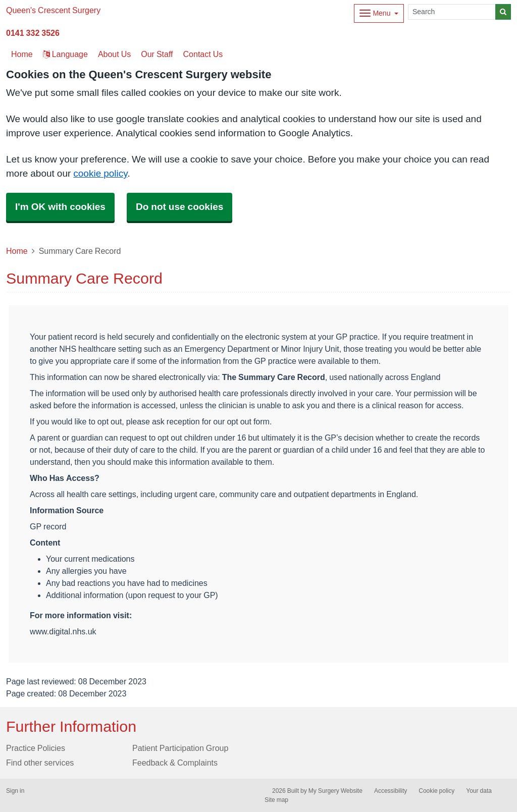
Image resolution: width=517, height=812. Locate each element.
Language (65, 54)
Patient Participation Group (180, 748)
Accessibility (391, 791)
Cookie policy (436, 791)
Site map (276, 800)
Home (17, 251)
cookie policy (100, 173)
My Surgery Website (335, 791)
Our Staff (157, 54)
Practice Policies (36, 748)
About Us (114, 54)
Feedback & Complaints (175, 763)
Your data (479, 791)
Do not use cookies (179, 207)
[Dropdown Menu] (379, 13)
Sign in (15, 791)
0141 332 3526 (33, 33)
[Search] (452, 12)
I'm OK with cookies (60, 207)
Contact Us (203, 54)
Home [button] (22, 54)
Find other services (40, 763)
